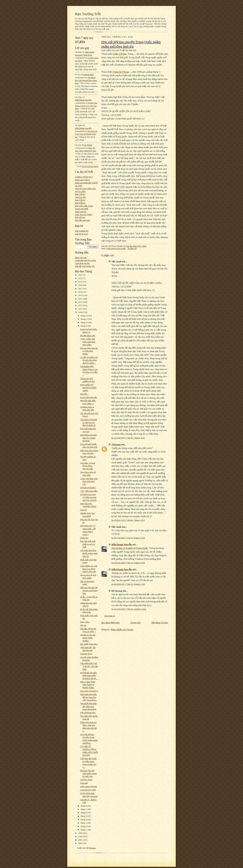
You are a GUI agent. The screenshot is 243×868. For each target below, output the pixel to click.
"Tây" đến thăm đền (89, 491)
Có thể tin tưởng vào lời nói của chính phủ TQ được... (89, 360)
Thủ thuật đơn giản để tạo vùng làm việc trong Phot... (88, 697)
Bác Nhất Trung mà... (89, 644)
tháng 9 (84, 326)
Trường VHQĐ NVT (84, 177)
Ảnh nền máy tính (83, 220)
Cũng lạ (83, 510)
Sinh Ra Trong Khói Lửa (85, 189)
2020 (81, 278)
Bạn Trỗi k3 (80, 203)
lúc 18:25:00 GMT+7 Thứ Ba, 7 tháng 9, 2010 (128, 438)
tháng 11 (85, 319)
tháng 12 (85, 316)
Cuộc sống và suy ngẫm (116, 249)
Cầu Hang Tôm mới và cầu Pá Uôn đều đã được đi (88, 422)
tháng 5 (84, 816)
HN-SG (83, 625)
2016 (81, 292)
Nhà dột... (84, 394)
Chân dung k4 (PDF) (84, 215)
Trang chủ (136, 623)
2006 (81, 843)
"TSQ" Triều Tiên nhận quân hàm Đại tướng (88, 342)
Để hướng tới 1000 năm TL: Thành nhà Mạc (88, 438)
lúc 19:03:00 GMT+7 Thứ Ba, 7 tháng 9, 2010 (128, 520)
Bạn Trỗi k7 (80, 194)
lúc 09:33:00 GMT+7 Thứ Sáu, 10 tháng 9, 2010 (129, 609)
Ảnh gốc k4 (80, 217)
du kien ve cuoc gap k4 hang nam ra (86, 134)
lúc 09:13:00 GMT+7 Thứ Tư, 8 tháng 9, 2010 (128, 538)
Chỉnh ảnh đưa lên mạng (85, 260)
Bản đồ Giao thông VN (85, 266)
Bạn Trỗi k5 (80, 200)
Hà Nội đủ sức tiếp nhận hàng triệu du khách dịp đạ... (89, 676)
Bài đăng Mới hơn (110, 623)
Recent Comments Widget (90, 167)
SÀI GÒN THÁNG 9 (89, 691)
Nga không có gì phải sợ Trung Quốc (130, 548)
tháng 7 (84, 809)
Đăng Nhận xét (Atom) (122, 629)
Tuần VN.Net (120, 54)
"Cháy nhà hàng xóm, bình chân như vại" (89, 481)
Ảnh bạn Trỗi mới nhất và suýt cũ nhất (88, 544)
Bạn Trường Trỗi (88, 14)
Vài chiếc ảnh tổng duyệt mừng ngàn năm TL (89, 553)
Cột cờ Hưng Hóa (88, 713)
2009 (81, 833)
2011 (81, 309)
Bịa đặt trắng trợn (88, 336)
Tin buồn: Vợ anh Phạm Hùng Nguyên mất (88, 466)
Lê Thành (88, 145)
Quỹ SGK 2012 (81, 234)
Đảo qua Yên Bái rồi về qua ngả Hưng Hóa (89, 590)
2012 (81, 305)
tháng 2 (84, 826)
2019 (81, 282)
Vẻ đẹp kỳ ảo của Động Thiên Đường (88, 638)
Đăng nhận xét (110, 616)
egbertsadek (88, 75)
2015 (81, 295)
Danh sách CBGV (82, 180)
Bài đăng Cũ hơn (160, 623)
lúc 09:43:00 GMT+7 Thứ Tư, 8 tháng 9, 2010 (128, 584)
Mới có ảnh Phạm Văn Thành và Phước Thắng (88, 685)
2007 (81, 840)
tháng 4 (84, 819)
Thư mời (84, 783)
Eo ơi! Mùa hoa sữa (88, 397)
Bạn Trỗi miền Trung (84, 206)
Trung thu (84, 538)
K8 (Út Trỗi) (80, 191)
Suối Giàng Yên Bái (88, 786)
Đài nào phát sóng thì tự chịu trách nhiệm (89, 351)
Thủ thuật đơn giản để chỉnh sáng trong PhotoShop (88, 706)
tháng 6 (84, 813)
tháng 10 (85, 322)
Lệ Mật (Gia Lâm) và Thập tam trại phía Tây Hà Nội (88, 497)
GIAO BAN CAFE (88, 790)
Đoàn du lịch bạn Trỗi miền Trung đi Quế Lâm (88, 773)
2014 (81, 299)
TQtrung (116, 444)
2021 (81, 275)
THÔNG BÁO (86, 654)
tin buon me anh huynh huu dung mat (86, 80)
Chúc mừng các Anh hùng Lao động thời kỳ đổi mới (89, 569)
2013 (81, 302)
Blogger (92, 848)
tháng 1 (84, 830)
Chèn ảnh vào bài (82, 263)
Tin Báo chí (132, 249)
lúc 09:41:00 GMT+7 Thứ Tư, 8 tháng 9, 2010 (128, 563)
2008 (81, 836)
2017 (81, 289)
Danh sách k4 (81, 212)
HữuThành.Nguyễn (83, 100)
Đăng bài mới (81, 258)
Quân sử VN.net (121, 72)
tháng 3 (84, 823)
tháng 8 (84, 806)
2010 (81, 312)
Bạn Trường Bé (82, 231)
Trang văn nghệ (82, 209)
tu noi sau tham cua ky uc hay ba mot (86, 106)
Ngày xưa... (85, 622)
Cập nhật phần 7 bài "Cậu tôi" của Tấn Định (89, 666)
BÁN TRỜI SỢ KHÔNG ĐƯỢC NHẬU (88, 388)
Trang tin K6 (80, 197)
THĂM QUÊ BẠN (88, 488)
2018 (81, 285)
